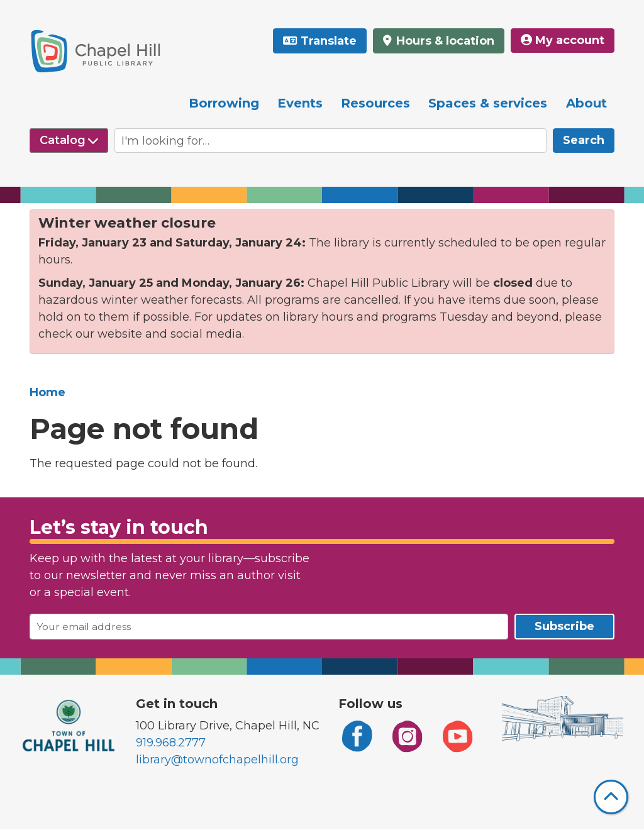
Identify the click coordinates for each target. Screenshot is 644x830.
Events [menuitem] (300, 103)
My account (563, 40)
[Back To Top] (611, 797)
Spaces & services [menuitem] (488, 103)
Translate (329, 41)
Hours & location (444, 41)
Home (47, 392)
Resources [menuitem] (375, 103)
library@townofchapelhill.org (217, 760)
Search (584, 140)
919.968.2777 (171, 743)
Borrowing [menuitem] (224, 103)
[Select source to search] (69, 141)
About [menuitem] (586, 103)
